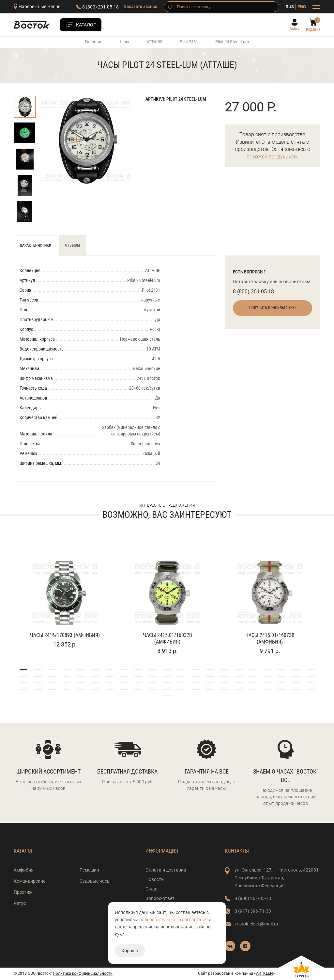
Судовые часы (95, 881)
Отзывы (72, 245)
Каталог (86, 25)
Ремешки (89, 870)
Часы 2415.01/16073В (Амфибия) (270, 638)
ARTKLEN (265, 973)
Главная (93, 42)
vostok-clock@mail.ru (256, 924)
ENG (302, 7)
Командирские (30, 881)
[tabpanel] (65, 595)
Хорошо (130, 951)
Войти (295, 29)
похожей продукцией (272, 157)
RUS (290, 7)
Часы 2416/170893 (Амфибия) (65, 635)
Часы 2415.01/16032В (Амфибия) (167, 638)
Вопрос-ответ (160, 898)
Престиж (23, 892)
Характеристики (36, 245)
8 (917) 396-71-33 (253, 911)
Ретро (20, 903)
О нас (151, 889)
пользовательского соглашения (174, 920)
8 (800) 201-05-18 (100, 7)
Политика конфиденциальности (83, 973)
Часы (124, 42)
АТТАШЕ (154, 42)
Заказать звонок (141, 6)
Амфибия (24, 870)
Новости (155, 879)
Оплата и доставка (166, 870)
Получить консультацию (272, 308)
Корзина (313, 29)
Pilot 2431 (189, 42)
